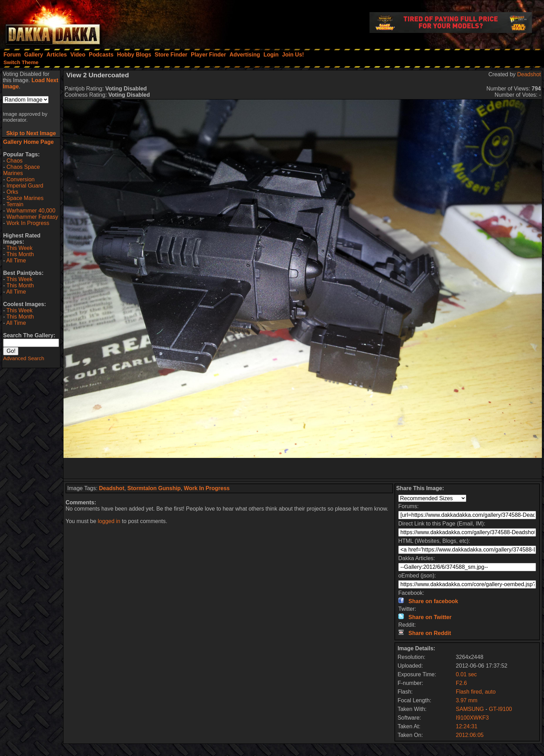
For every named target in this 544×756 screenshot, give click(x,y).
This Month (20, 254)
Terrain (15, 204)
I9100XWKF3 (472, 718)
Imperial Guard (25, 186)
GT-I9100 (500, 709)
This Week (19, 248)
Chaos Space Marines (22, 170)
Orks (12, 192)
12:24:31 (467, 726)
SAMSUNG (470, 709)
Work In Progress (28, 223)
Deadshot (529, 74)
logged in (109, 521)
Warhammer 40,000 (31, 211)
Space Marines (25, 198)
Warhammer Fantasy (32, 217)
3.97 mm (467, 700)
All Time (16, 260)
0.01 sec (466, 674)
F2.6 (461, 683)
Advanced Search (24, 358)
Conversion (21, 179)
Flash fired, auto (476, 692)
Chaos (15, 161)
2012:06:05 (470, 735)
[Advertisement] (303, 468)
